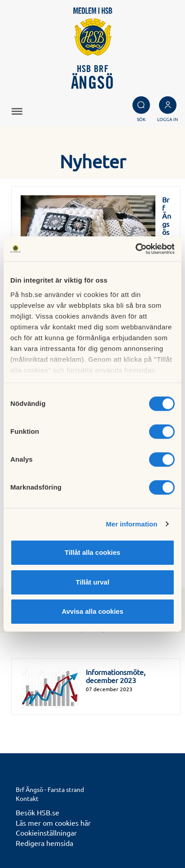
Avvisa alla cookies (92, 611)
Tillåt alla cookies (92, 552)
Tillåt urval (93, 582)
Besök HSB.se (37, 812)
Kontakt (27, 798)
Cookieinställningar (46, 832)
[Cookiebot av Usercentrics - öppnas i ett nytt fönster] (135, 249)
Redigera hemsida (44, 843)
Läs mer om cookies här (53, 823)
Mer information (132, 524)
